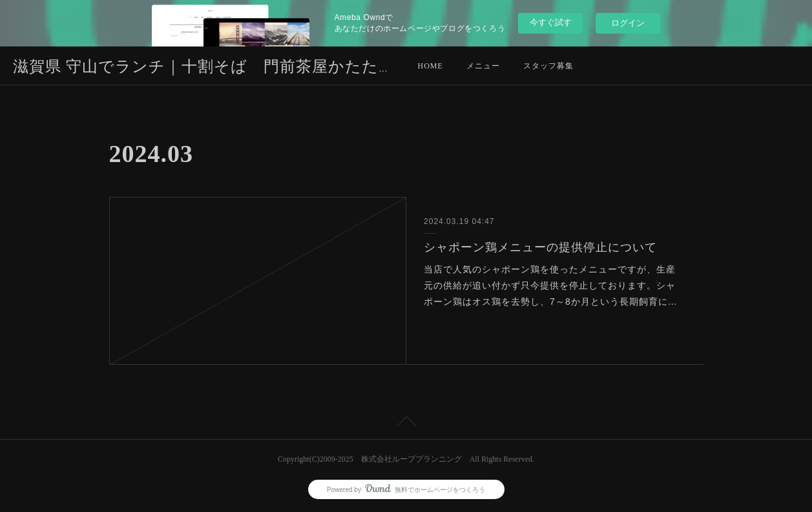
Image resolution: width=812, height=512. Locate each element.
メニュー (483, 66)
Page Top (406, 424)
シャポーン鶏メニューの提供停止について (540, 247)
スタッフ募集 (548, 66)
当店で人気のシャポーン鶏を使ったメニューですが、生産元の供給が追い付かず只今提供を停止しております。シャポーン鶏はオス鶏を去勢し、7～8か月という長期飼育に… (551, 285)
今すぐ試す (551, 22)
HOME (431, 66)
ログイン (628, 23)
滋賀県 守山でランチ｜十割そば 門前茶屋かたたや (204, 67)
